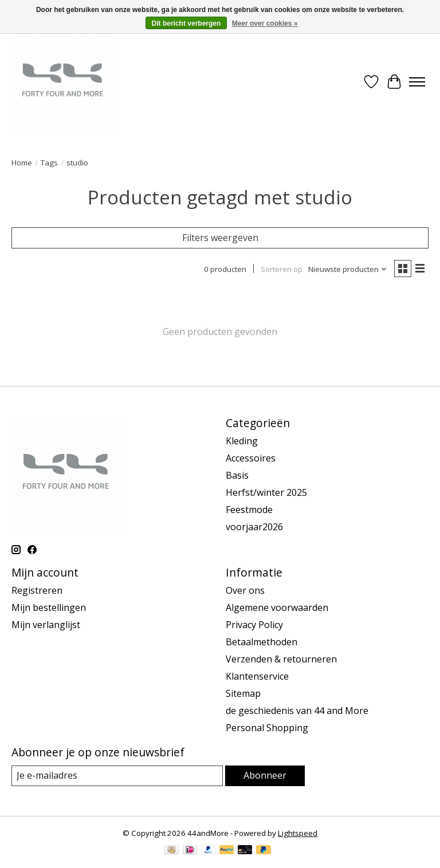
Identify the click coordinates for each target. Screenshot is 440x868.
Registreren (37, 590)
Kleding (242, 441)
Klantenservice (257, 676)
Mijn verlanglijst (46, 625)
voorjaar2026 (254, 527)
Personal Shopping (267, 728)
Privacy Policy (254, 625)
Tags (49, 163)
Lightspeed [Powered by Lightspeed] (298, 833)
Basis (237, 475)
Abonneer (265, 775)
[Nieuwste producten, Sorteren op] (348, 269)
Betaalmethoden (262, 642)
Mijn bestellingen (49, 607)
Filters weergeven (220, 238)
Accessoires (251, 458)
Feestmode (249, 510)
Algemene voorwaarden (277, 607)
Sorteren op (282, 269)
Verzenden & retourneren (281, 659)
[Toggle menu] (417, 82)
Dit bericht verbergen (186, 23)
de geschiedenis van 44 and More (297, 711)
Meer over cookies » (265, 23)
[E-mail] (117, 776)
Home (22, 163)
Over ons (245, 590)
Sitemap (243, 693)
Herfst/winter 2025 (266, 492)
